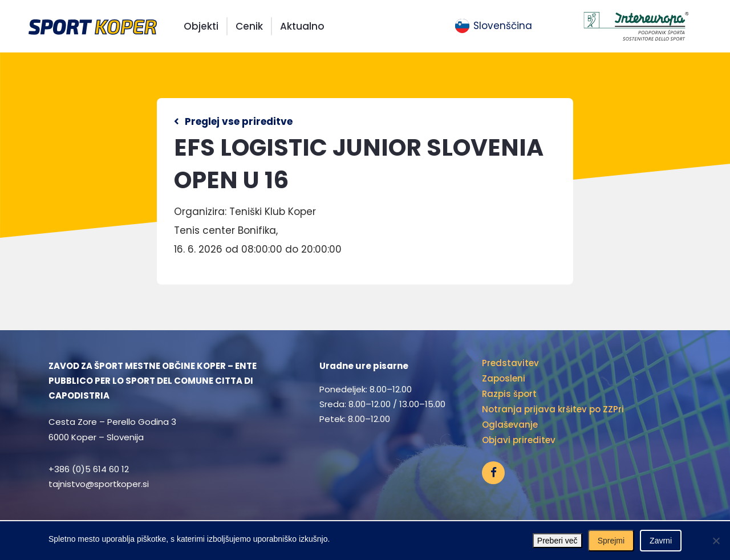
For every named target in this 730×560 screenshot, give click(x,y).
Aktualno (302, 26)
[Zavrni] (716, 541)
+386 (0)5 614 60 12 (89, 469)
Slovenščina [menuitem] (503, 26)
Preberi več (557, 541)
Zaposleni (504, 378)
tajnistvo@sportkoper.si (99, 484)
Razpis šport (509, 394)
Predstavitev (510, 363)
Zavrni (661, 541)
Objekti (201, 26)
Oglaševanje (510, 425)
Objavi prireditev (519, 440)
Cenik (249, 26)
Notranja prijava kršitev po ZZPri (553, 409)
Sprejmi (611, 541)
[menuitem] (494, 26)
